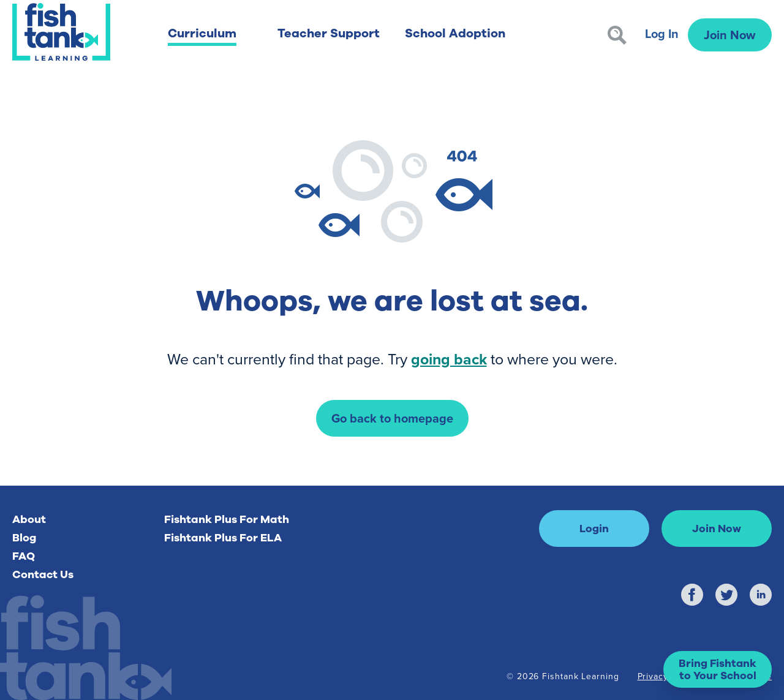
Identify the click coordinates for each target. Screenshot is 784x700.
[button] (718, 669)
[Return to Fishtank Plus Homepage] (61, 32)
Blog (24, 538)
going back (449, 359)
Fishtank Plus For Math (227, 519)
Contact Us (43, 574)
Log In (662, 33)
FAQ (24, 556)
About (29, 519)
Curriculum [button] (202, 33)
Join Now (729, 35)
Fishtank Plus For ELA (223, 538)
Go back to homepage (392, 418)
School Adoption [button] (455, 33)
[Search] (617, 35)
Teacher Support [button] (329, 33)
